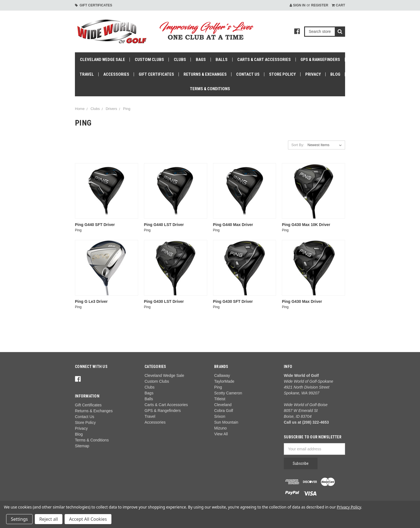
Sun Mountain (226, 422)
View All (221, 434)
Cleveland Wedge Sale (102, 60)
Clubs (180, 60)
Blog (335, 74)
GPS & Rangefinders (320, 60)
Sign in (298, 5)
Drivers (111, 109)
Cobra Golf (224, 411)
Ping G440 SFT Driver (95, 225)
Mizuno (220, 428)
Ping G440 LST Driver (164, 225)
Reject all (49, 519)
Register (320, 5)
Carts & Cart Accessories (264, 60)
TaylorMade (224, 381)
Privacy (313, 74)
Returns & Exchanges (205, 74)
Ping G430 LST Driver (164, 301)
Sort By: (298, 145)
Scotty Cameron (228, 393)
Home (80, 109)
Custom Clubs (149, 60)
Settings (19, 519)
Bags (201, 60)
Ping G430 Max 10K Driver (306, 225)
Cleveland (223, 405)
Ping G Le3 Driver (91, 301)
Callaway (222, 375)
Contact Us (248, 74)
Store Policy (282, 74)
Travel (87, 74)
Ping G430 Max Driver (302, 301)
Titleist (220, 399)
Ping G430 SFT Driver (233, 301)
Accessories (116, 74)
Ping (127, 109)
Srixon (220, 416)
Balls (222, 60)
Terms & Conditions (210, 89)
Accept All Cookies (88, 519)
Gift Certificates (94, 5)
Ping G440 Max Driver (233, 225)
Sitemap (82, 446)
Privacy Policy (349, 507)
